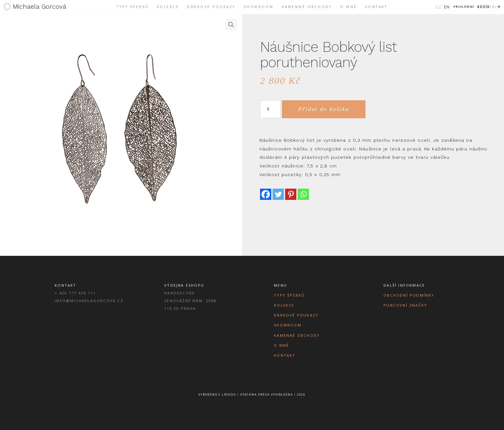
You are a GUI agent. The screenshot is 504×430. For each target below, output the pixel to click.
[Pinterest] (291, 194)
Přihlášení (464, 7)
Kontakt (285, 355)
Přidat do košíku (324, 109)
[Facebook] (266, 194)
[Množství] (270, 109)
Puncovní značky (405, 305)
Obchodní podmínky (409, 295)
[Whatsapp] (303, 194)
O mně (281, 345)
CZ (438, 7)
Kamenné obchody (297, 335)
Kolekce (284, 305)
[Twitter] (278, 194)
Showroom (288, 325)
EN (447, 7)
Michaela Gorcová (40, 6)
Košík (487, 7)
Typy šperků (289, 295)
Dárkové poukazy (296, 315)
